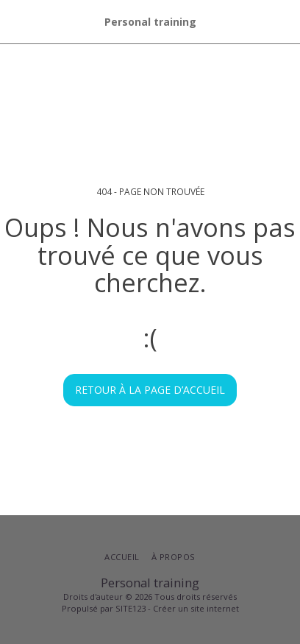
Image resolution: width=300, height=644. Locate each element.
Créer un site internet (196, 608)
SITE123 (131, 608)
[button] (16, 21)
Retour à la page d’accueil (150, 390)
